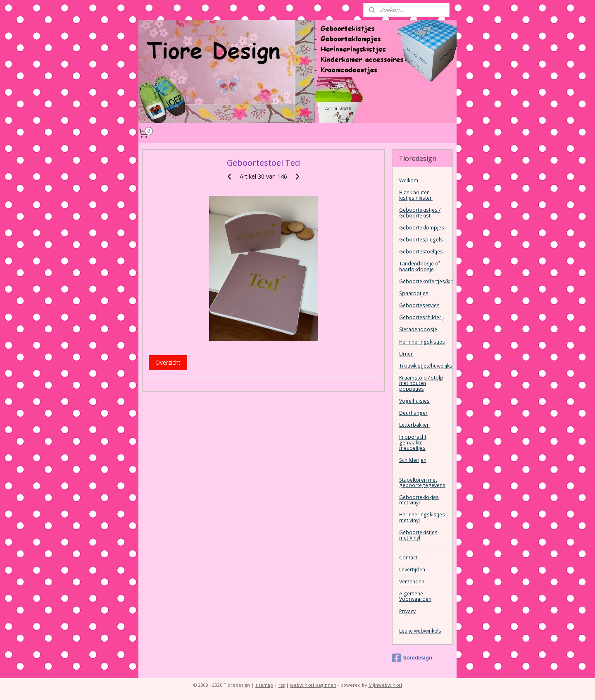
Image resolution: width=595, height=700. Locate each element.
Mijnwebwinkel (385, 685)
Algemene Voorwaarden (415, 596)
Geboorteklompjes (422, 228)
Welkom (409, 180)
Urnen (406, 354)
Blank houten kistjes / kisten (416, 195)
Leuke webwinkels (420, 631)
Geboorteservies (419, 305)
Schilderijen (413, 460)
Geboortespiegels (421, 240)
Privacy (407, 611)
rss (282, 685)
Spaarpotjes (414, 293)
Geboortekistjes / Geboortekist (420, 213)
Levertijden (412, 570)
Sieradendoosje (418, 329)
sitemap (264, 685)
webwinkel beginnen (313, 685)
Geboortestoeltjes (421, 252)
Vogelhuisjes (414, 401)
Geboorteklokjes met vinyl (419, 500)
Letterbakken (414, 425)
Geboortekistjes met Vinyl (418, 535)
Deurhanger (413, 413)
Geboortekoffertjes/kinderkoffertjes (426, 281)
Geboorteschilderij (421, 317)
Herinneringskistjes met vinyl (422, 517)
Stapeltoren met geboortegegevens (422, 483)
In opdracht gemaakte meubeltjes (413, 442)
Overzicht (168, 362)
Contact (408, 558)
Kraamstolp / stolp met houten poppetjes (421, 383)
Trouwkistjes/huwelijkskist (426, 366)
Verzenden (412, 582)
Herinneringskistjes (422, 342)
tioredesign (412, 658)
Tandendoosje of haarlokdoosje (420, 266)
